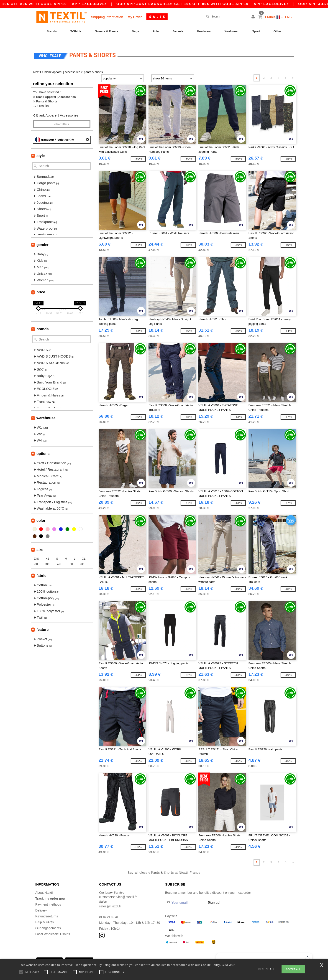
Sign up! (214, 896)
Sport (256, 31)
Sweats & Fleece (107, 31)
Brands (52, 31)
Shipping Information (107, 17)
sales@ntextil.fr (110, 899)
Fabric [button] (41, 569)
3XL (48, 557)
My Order (135, 17)
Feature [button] (42, 623)
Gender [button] (42, 238)
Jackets (178, 31)
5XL (71, 557)
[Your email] (185, 896)
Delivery (41, 904)
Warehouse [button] (46, 411)
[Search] (226, 17)
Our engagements (48, 921)
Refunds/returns (47, 909)
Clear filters (62, 117)
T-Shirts (76, 31)
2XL (36, 557)
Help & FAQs (45, 915)
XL (84, 552)
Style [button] (41, 149)
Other (278, 31)
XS (48, 552)
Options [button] (43, 447)
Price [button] (41, 286)
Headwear (204, 31)
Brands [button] (42, 322)
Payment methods (48, 898)
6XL (83, 557)
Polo (156, 31)
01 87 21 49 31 (110, 910)
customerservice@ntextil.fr (118, 890)
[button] (254, 17)
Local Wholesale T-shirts (53, 927)
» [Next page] (293, 71)
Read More (228, 965)
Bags (135, 31)
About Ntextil (44, 886)
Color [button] (41, 514)
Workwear (232, 31)
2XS (36, 552)
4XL (60, 557)
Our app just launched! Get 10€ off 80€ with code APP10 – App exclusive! (222, 4)
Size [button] (40, 543)
